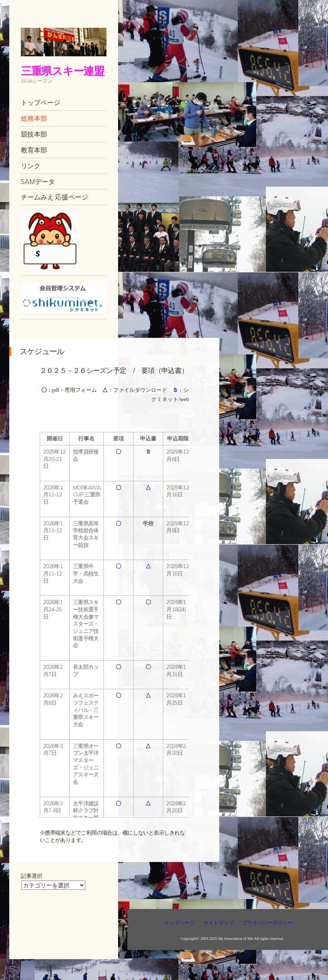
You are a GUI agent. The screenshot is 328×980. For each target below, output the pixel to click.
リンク (31, 166)
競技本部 (34, 134)
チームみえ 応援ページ (54, 197)
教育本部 (34, 150)
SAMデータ (38, 181)
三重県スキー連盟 (63, 71)
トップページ (41, 102)
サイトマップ (218, 923)
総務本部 (34, 118)
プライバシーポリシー (267, 923)
